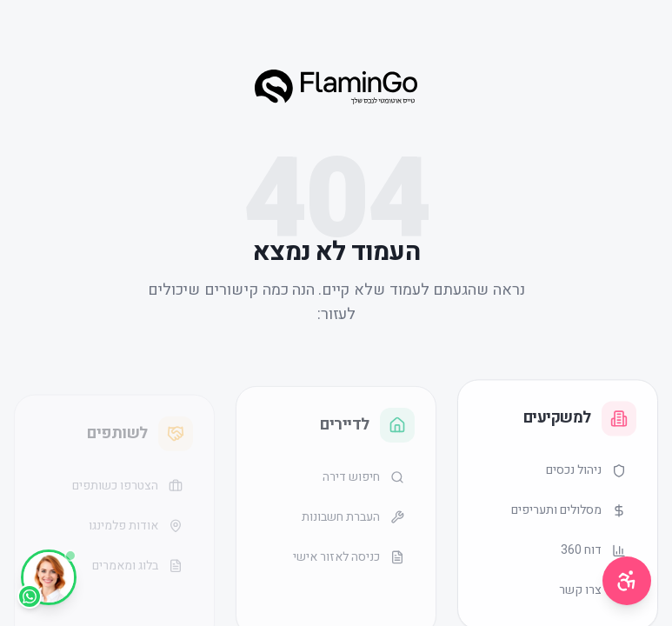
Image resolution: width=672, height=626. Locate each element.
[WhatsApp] (49, 577)
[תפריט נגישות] (627, 581)
